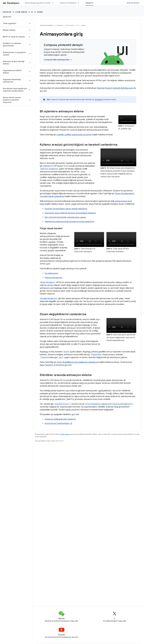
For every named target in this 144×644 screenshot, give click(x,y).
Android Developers (47, 25)
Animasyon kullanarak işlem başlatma (60, 419)
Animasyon (99, 100)
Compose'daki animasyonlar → (58, 60)
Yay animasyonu (51, 273)
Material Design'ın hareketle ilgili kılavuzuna (115, 88)
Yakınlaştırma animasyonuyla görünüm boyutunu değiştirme (69, 222)
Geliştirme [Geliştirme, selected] (90, 3)
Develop (7, 12)
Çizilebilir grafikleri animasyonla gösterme (74, 135)
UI (32, 12)
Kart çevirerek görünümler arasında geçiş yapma (65, 217)
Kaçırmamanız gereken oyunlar (38, 3)
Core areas (21, 12)
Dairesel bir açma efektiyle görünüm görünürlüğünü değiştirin (70, 213)
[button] (14, 23)
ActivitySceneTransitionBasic (57, 423)
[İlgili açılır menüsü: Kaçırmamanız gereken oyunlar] (54, 3)
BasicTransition (46, 365)
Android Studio (133, 3)
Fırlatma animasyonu (53, 278)
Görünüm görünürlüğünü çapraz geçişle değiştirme (66, 209)
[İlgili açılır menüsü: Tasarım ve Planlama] (79, 3)
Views (40, 12)
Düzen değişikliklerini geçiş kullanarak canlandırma (77, 362)
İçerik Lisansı (65, 434)
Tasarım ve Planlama (68, 3)
